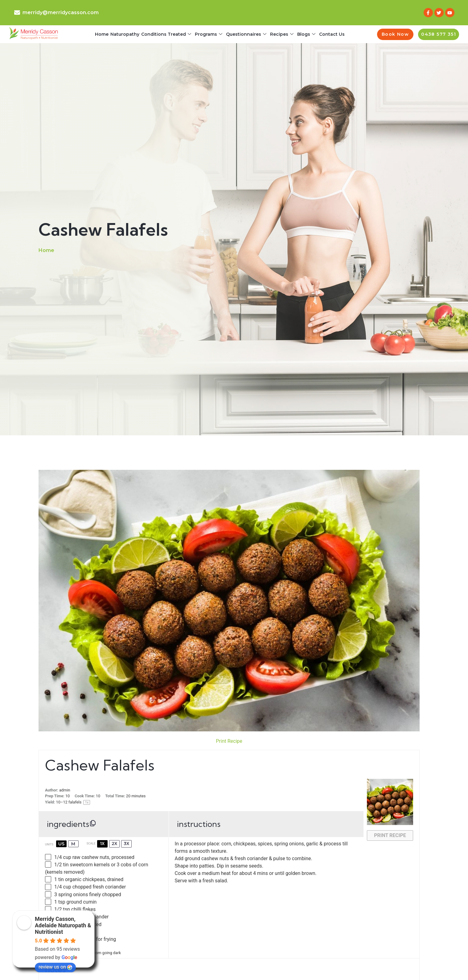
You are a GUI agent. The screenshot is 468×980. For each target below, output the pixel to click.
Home (102, 34)
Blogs (306, 34)
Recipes (282, 34)
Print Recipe (229, 741)
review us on (55, 967)
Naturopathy (125, 34)
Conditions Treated (166, 34)
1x (102, 844)
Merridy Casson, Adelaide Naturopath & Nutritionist (63, 925)
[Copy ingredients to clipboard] (93, 823)
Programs (209, 34)
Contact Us (332, 34)
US (61, 844)
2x (114, 844)
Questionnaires (246, 34)
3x (126, 844)
